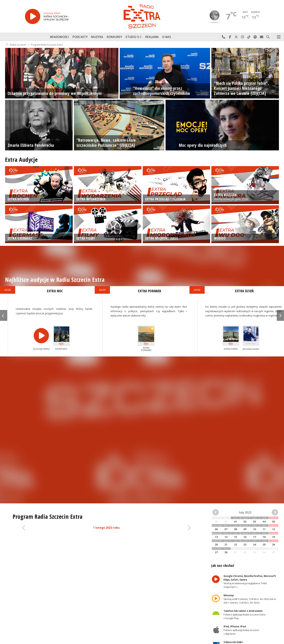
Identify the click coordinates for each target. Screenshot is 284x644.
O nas (167, 37)
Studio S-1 (134, 37)
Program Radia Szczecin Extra (47, 45)
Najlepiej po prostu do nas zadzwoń (224, 37)
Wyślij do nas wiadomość (262, 37)
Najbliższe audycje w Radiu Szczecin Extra (55, 280)
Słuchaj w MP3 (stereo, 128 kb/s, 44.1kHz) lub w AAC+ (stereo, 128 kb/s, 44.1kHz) (250, 599)
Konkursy (114, 37)
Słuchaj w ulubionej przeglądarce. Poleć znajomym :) (250, 581)
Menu (279, 37)
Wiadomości (59, 37)
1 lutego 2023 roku (106, 528)
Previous (4, 315)
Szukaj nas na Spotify (255, 37)
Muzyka (97, 37)
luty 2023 (245, 512)
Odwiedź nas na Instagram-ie (243, 37)
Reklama (152, 37)
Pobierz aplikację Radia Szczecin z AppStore (241, 630)
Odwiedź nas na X (236, 37)
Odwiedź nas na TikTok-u (249, 37)
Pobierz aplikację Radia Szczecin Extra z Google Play (244, 615)
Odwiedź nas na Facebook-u (230, 37)
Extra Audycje (21, 160)
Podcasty (80, 37)
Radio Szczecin (16, 45)
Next (280, 315)
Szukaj (268, 37)
